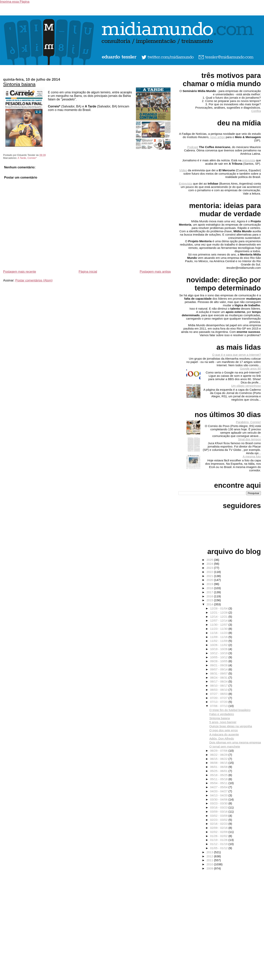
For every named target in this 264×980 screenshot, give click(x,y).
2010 (210, 864)
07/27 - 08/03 (219, 694)
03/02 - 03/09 (219, 816)
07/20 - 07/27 (219, 698)
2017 (210, 592)
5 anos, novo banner (223, 722)
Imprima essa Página (15, 2)
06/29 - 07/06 (219, 751)
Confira (256, 111)
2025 (210, 560)
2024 (210, 564)
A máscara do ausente (224, 734)
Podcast (193, 147)
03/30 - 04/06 (219, 799)
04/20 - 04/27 (219, 791)
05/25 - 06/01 (219, 771)
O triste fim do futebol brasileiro (230, 710)
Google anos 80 (250, 369)
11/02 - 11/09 (219, 641)
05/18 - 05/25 (219, 775)
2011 (210, 860)
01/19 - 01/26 (219, 840)
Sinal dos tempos (249, 439)
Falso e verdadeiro (222, 714)
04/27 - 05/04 (219, 787)
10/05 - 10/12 (219, 657)
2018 (210, 588)
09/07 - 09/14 (219, 669)
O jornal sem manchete (225, 746)
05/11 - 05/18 (219, 779)
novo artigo (218, 137)
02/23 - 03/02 (219, 820)
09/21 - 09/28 (219, 665)
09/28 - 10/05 (219, 661)
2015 (210, 600)
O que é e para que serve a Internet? (237, 355)
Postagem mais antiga (155, 272)
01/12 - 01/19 (219, 844)
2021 (210, 576)
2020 (210, 580)
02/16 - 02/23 (219, 824)
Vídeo (183, 170)
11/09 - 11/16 (219, 637)
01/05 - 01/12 (219, 848)
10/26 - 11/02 (219, 645)
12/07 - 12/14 (219, 620)
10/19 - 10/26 (219, 649)
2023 (210, 568)
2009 (210, 868)
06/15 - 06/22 (219, 759)
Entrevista (186, 184)
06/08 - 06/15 (219, 763)
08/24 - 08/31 (219, 678)
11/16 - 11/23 (219, 633)
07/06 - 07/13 (219, 706)
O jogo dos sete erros (224, 730)
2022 (210, 572)
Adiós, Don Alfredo (222, 738)
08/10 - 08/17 (219, 686)
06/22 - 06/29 (219, 755)
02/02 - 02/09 (219, 832)
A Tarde (22, 158)
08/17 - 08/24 (219, 681)
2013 (210, 852)
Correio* (32, 158)
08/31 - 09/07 (219, 673)
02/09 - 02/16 (219, 828)
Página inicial (88, 272)
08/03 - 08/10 (219, 690)
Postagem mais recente (20, 272)
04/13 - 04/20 (219, 795)
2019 (210, 584)
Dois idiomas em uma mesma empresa (235, 742)
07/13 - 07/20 (219, 702)
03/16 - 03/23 (219, 807)
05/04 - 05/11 (219, 783)
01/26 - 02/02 (219, 836)
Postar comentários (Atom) (34, 280)
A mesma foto (252, 456)
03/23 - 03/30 (219, 803)
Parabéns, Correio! (248, 422)
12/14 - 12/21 (219, 617)
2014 (210, 604)
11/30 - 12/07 (219, 625)
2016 (210, 596)
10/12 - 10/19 (219, 653)
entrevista (249, 160)
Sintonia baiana (19, 84)
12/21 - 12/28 (219, 612)
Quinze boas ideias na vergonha (231, 726)
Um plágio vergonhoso (246, 386)
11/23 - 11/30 (219, 629)
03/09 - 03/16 (219, 812)
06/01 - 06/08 (219, 767)
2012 (210, 856)
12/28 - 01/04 (219, 608)
